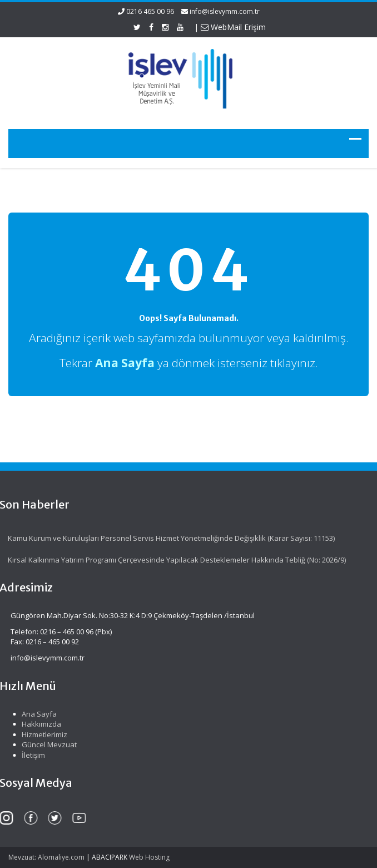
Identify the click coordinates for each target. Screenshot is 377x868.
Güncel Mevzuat (48, 744)
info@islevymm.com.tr (225, 11)
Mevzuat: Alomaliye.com (46, 857)
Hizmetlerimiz (43, 734)
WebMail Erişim (233, 27)
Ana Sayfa (38, 714)
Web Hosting (149, 857)
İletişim (32, 755)
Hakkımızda (40, 724)
